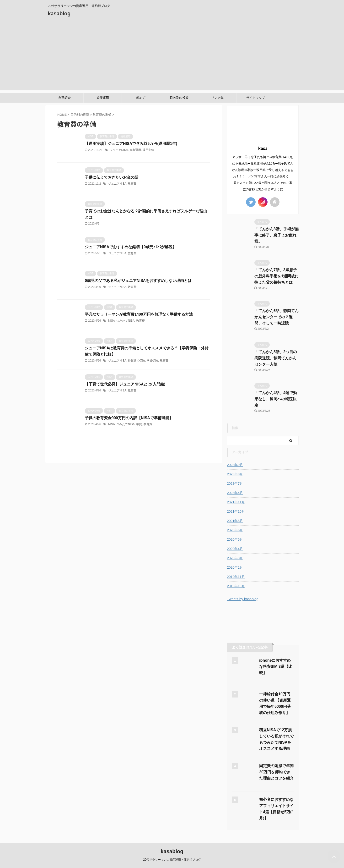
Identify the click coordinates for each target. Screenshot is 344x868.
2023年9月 (235, 465)
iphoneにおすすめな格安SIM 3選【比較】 (276, 667)
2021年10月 (236, 511)
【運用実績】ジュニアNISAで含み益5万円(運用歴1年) (131, 144)
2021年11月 (236, 502)
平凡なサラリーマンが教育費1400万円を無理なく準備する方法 (139, 314)
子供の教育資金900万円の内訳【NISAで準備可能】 (129, 418)
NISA (112, 321)
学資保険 (152, 361)
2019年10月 (236, 586)
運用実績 (148, 150)
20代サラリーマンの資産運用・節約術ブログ (172, 860)
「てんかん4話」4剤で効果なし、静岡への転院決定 (276, 399)
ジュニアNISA (119, 150)
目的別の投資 (179, 98)
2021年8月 (235, 521)
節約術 (141, 98)
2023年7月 (235, 483)
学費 (139, 424)
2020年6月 (235, 530)
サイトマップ (256, 98)
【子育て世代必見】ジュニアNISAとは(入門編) (125, 384)
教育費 (132, 184)
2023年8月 (235, 474)
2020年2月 (235, 567)
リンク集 (217, 98)
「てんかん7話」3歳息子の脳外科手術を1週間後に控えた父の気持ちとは (277, 276)
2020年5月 (235, 539)
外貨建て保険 (136, 361)
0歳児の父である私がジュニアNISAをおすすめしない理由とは (138, 281)
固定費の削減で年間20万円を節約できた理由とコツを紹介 (276, 772)
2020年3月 (235, 558)
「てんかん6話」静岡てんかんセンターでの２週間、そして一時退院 (277, 317)
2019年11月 (236, 577)
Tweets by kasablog (243, 599)
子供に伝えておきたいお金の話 (112, 177)
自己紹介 (64, 98)
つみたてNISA (125, 321)
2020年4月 (235, 549)
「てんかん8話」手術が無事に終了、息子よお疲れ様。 (277, 235)
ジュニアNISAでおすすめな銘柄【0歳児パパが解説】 (131, 247)
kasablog (59, 14)
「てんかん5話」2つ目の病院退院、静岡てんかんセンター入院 (276, 358)
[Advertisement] (172, 57)
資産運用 (103, 98)
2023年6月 (235, 493)
